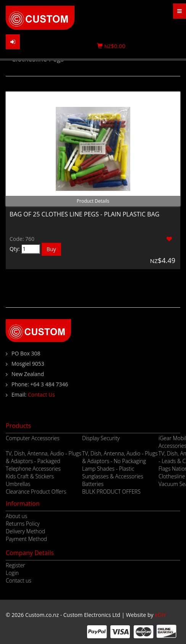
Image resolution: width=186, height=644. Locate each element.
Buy (51, 249)
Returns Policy (23, 524)
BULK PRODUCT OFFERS (111, 491)
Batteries (93, 484)
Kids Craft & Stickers (30, 476)
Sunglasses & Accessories (113, 476)
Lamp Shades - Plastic (108, 469)
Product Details (93, 201)
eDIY (160, 615)
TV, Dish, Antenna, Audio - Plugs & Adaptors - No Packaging (120, 457)
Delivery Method (25, 531)
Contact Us (41, 395)
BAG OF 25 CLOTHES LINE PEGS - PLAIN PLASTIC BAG (84, 214)
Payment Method (26, 539)
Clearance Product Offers (36, 491)
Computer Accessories (33, 438)
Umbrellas (18, 484)
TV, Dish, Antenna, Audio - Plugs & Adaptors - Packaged (44, 457)
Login (12, 573)
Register (15, 565)
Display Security (101, 438)
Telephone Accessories (33, 469)
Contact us (19, 580)
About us (16, 516)
